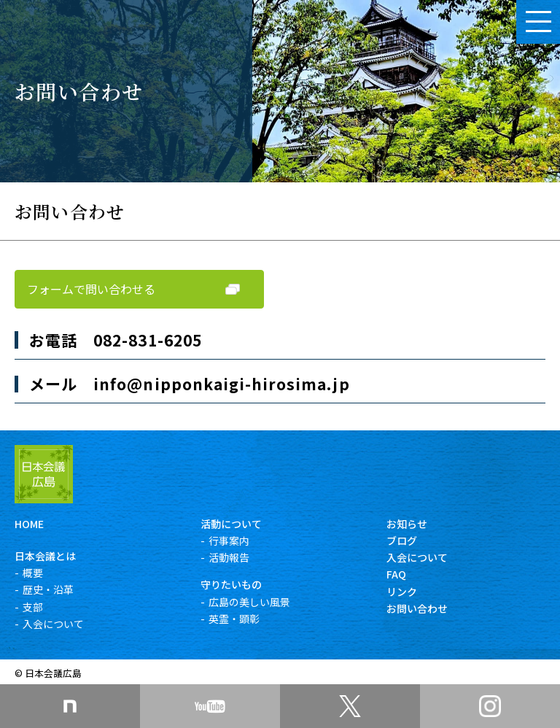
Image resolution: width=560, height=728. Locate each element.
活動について (231, 524)
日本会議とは (45, 556)
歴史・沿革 (48, 589)
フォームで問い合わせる (91, 289)
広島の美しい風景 (249, 602)
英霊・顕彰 (234, 619)
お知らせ (407, 524)
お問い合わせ (417, 608)
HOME (29, 524)
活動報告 (229, 557)
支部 (33, 607)
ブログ (402, 541)
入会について (53, 624)
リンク (402, 592)
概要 (33, 573)
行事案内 (229, 541)
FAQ (396, 574)
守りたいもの (231, 584)
